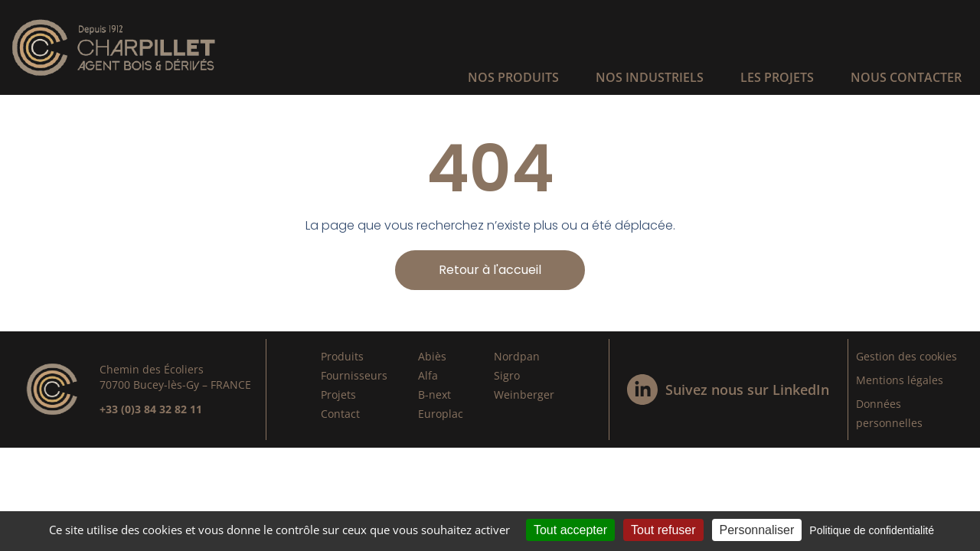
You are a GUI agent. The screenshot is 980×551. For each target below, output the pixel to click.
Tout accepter (570, 530)
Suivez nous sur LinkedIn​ (747, 390)
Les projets (777, 77)
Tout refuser (663, 530)
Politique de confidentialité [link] (872, 530)
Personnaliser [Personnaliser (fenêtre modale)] (757, 530)
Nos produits (513, 77)
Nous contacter (906, 77)
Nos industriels (650, 77)
